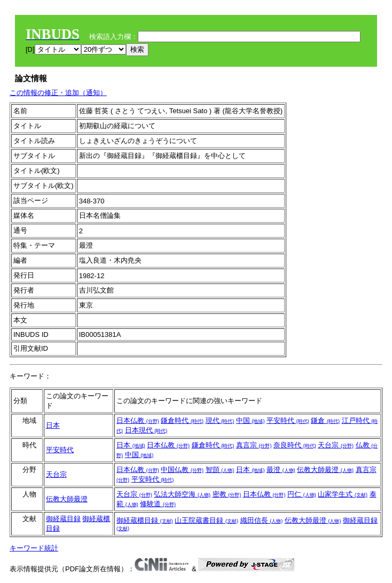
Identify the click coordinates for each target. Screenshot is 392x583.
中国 (250, 420)
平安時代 (288, 420)
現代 (220, 420)
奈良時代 (295, 445)
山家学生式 (343, 494)
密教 (227, 494)
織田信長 (262, 520)
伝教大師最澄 (325, 470)
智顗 (220, 470)
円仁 (302, 494)
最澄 (281, 470)
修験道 (158, 504)
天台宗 (336, 445)
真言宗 (254, 445)
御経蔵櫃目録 (145, 520)
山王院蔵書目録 (206, 520)
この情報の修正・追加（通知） (58, 93)
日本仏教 (138, 420)
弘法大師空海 (182, 494)
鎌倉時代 (182, 420)
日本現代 (146, 430)
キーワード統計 (34, 548)
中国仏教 (182, 470)
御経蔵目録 (63, 519)
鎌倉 (325, 420)
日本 (53, 425)
